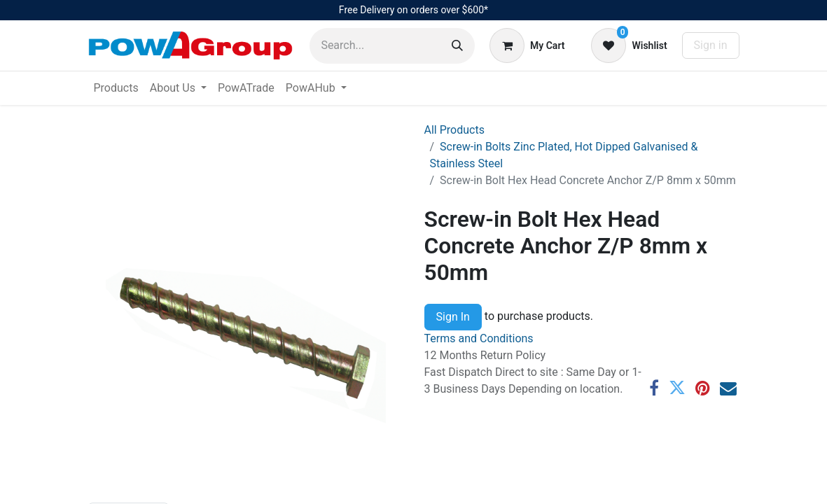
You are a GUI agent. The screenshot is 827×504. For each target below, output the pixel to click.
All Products (454, 130)
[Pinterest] (703, 388)
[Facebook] (654, 388)
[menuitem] (116, 88)
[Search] (457, 46)
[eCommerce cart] (527, 45)
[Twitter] (677, 388)
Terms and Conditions (479, 338)
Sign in (711, 45)
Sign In (453, 317)
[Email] (728, 388)
